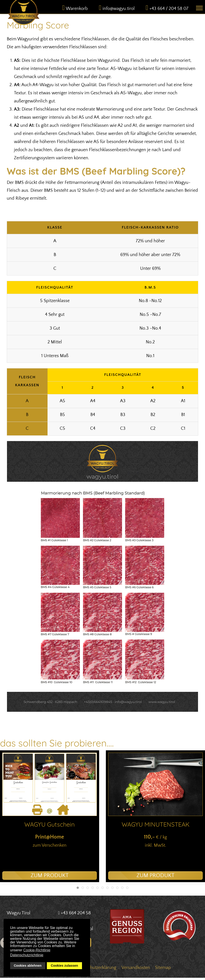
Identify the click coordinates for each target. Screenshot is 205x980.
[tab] (78, 890)
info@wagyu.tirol (119, 11)
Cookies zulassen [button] (65, 966)
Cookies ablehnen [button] (28, 966)
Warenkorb (77, 11)
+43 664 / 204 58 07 (169, 11)
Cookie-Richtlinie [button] (37, 950)
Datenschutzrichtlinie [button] (27, 955)
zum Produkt (50, 878)
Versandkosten (136, 970)
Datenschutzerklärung (95, 970)
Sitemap (163, 970)
